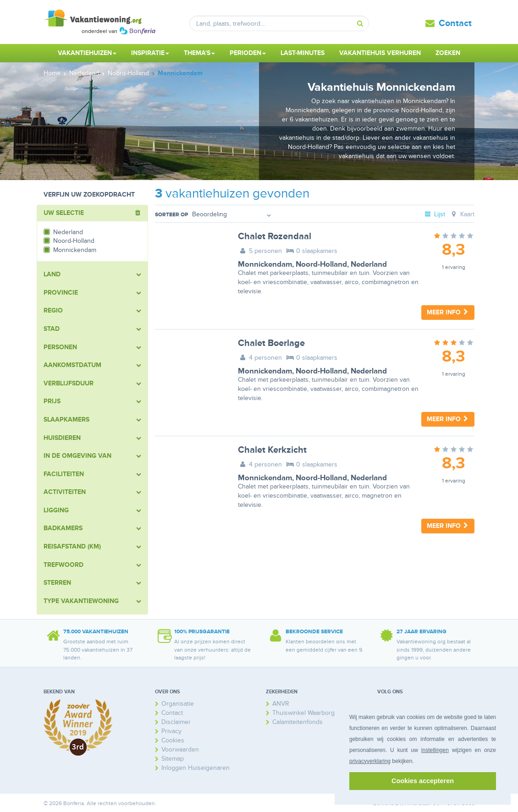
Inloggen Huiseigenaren (196, 768)
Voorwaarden (180, 749)
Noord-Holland (321, 264)
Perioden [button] (248, 53)
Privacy (171, 731)
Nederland (369, 264)
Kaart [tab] (462, 214)
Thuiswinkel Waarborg (303, 713)
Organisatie (178, 704)
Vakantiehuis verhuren (380, 53)
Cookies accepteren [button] (423, 781)
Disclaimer (176, 722)
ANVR (281, 704)
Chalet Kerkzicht (272, 450)
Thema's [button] (199, 53)
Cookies (173, 740)
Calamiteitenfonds (298, 722)
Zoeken (448, 53)
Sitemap (173, 759)
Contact (455, 23)
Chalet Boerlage (271, 343)
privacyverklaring (370, 761)
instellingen (435, 750)
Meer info (448, 312)
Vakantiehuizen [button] (87, 53)
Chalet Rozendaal (275, 236)
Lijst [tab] (435, 214)
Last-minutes (303, 53)
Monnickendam (265, 264)
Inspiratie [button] (150, 53)
